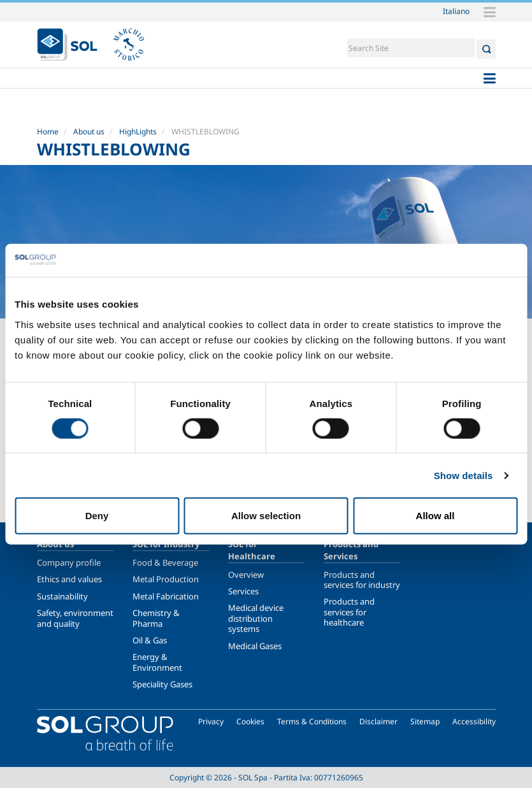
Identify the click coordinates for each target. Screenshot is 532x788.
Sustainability (62, 596)
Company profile (69, 562)
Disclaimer (378, 721)
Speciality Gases (162, 684)
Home (48, 132)
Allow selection (266, 516)
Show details (464, 475)
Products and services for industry (362, 580)
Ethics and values (69, 579)
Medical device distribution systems (256, 618)
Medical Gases (255, 646)
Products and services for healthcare (349, 612)
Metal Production (166, 579)
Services (243, 591)
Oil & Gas (150, 640)
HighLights (138, 132)
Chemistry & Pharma (156, 618)
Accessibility (474, 721)
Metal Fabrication (166, 596)
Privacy (211, 721)
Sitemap (425, 721)
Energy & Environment (157, 662)
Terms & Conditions (312, 721)
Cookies (250, 721)
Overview (246, 575)
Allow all (435, 516)
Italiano (456, 11)
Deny (97, 516)
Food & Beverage (165, 562)
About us (89, 132)
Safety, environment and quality (75, 618)
